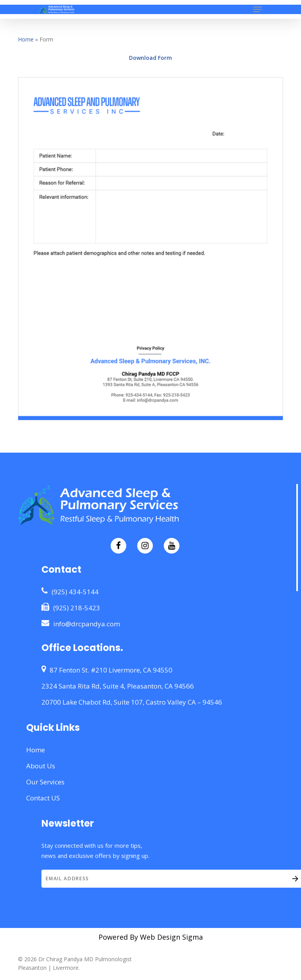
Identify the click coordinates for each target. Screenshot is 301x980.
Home (26, 39)
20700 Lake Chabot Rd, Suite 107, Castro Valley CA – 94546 (132, 702)
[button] (258, 9)
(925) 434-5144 (70, 592)
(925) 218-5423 (71, 608)
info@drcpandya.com (81, 624)
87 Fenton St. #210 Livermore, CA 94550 (107, 670)
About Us (41, 766)
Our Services (45, 782)
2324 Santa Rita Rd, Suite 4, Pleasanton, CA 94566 (118, 686)
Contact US (43, 798)
